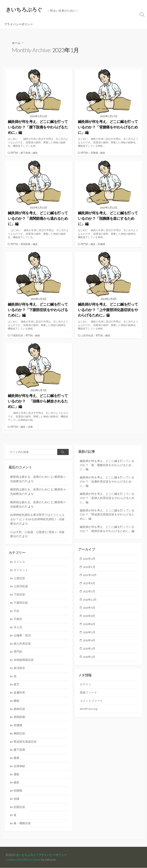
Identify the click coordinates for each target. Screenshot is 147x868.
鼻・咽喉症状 (22, 828)
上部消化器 (87, 336)
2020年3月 (89, 651)
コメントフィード (91, 702)
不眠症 (18, 620)
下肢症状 (20, 595)
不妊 (17, 612)
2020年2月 (89, 659)
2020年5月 (89, 634)
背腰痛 (95, 153)
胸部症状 (20, 737)
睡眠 (17, 703)
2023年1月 (89, 567)
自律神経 (20, 770)
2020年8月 (89, 617)
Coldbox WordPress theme (24, 860)
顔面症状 (20, 812)
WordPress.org (89, 710)
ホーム (16, 43)
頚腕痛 (102, 244)
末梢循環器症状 (24, 662)
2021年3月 (89, 592)
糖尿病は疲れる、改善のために (30, 477)
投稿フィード (88, 693)
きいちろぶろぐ (27, 855)
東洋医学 (20, 670)
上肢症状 (20, 579)
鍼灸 (36, 153)
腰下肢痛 (26, 153)
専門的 (15, 153)
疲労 (17, 687)
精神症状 (20, 712)
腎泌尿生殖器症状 (25, 745)
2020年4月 (89, 642)
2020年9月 (89, 609)
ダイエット (21, 570)
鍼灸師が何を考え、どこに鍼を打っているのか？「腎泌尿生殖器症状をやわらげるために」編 (107, 516)
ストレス (20, 562)
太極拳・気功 (22, 637)
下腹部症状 (17, 336)
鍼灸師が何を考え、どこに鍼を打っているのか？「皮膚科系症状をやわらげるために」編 (107, 482)
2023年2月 (89, 559)
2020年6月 (89, 626)
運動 (17, 778)
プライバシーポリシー (19, 24)
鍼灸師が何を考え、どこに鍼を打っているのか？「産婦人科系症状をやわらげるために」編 (107, 499)
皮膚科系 (20, 695)
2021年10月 (90, 576)
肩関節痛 (26, 244)
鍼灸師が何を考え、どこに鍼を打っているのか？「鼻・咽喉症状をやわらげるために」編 (107, 465)
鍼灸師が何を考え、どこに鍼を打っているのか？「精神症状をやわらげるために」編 (107, 531)
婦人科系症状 (22, 645)
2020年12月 (90, 601)
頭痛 (31, 427)
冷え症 (18, 628)
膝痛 (17, 762)
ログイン (86, 685)
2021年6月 (89, 584)
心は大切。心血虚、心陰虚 (27, 532)
